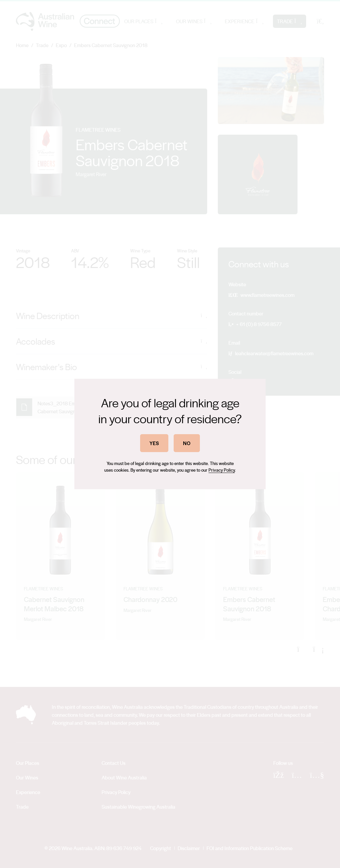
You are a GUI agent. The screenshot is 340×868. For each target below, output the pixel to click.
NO (187, 443)
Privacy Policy (222, 470)
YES (154, 443)
